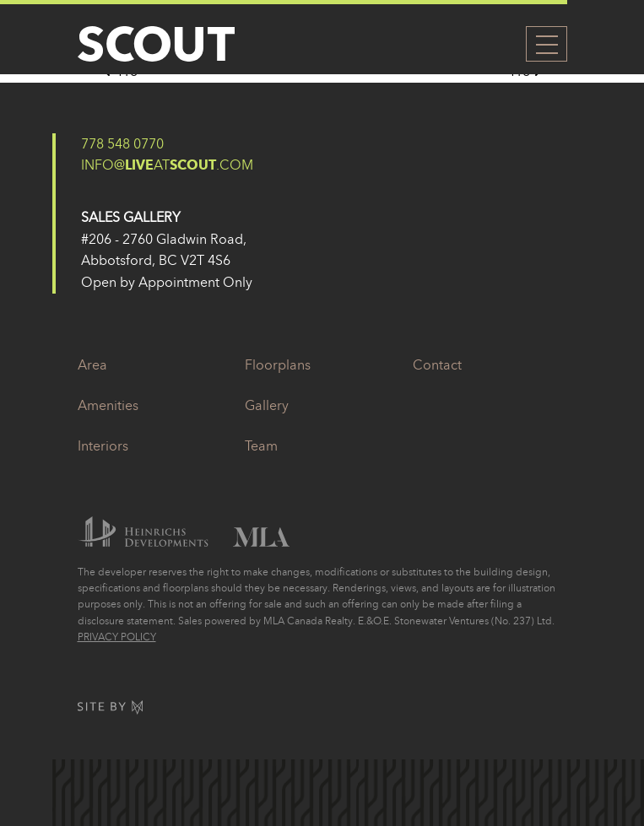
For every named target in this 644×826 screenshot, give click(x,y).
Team (261, 445)
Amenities (108, 405)
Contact (437, 364)
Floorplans (278, 364)
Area (92, 364)
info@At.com (167, 165)
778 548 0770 (122, 143)
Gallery (267, 405)
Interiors (103, 445)
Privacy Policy (117, 637)
